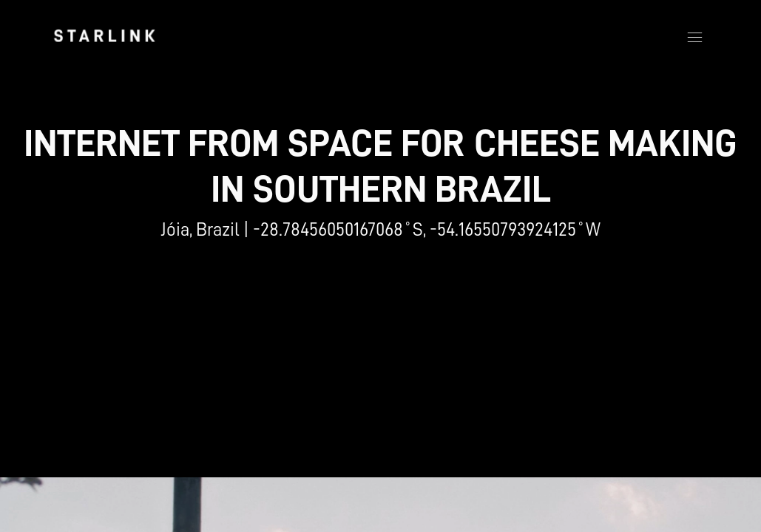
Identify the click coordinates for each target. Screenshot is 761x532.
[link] (104, 35)
